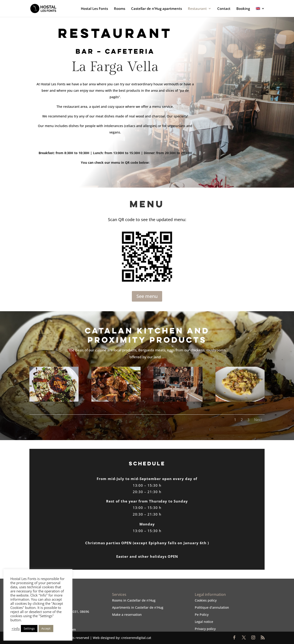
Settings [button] (29, 628)
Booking (243, 9)
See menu (147, 296)
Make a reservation (127, 615)
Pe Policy (202, 615)
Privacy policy (205, 629)
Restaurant (197, 9)
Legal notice (204, 622)
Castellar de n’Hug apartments (157, 9)
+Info (16, 629)
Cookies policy (206, 600)
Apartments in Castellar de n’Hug (138, 607)
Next (258, 420)
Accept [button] (46, 628)
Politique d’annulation (212, 607)
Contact (224, 9)
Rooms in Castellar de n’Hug (134, 600)
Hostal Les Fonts (94, 9)
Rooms (120, 9)
